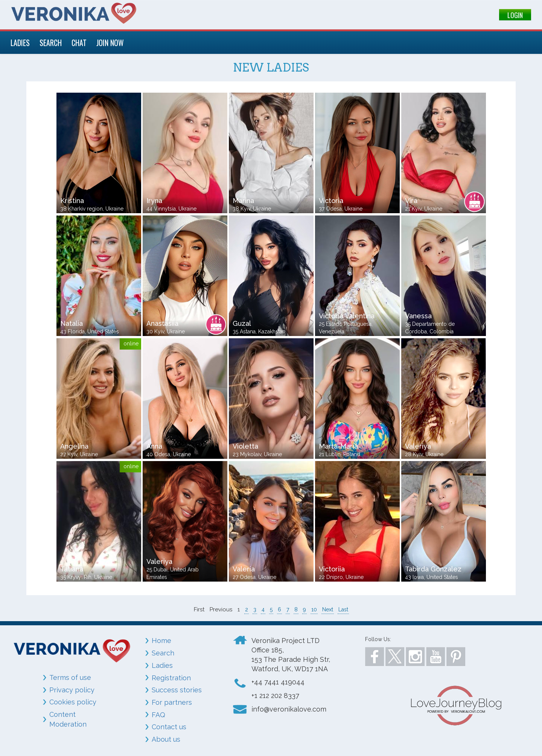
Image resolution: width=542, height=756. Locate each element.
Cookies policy (73, 702)
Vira (411, 201)
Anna (154, 446)
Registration (171, 678)
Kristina (72, 201)
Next (328, 609)
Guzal (242, 323)
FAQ (158, 715)
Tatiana (72, 569)
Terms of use (70, 677)
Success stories (177, 690)
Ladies (162, 665)
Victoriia (332, 569)
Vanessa (418, 316)
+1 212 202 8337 (275, 696)
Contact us (169, 727)
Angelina (74, 446)
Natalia (72, 323)
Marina (243, 201)
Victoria (331, 201)
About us (166, 739)
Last (343, 609)
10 (314, 609)
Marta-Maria (338, 446)
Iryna (154, 201)
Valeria (244, 569)
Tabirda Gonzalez (433, 569)
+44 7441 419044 (278, 682)
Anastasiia (162, 323)
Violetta (245, 446)
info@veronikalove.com (289, 709)
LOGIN (515, 15)
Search (163, 653)
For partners (172, 702)
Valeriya (418, 446)
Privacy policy (72, 690)
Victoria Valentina (347, 316)
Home (161, 641)
